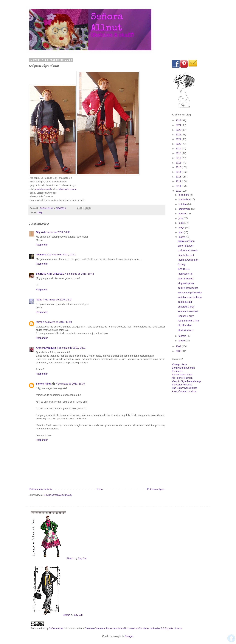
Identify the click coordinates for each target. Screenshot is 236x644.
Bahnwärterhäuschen (183, 368)
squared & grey (186, 307)
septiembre (185, 209)
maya (39, 322)
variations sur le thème (190, 297)
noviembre (184, 199)
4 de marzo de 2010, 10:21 (61, 255)
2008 (179, 351)
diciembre (184, 195)
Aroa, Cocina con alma (184, 391)
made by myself (43, 189)
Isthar (39, 300)
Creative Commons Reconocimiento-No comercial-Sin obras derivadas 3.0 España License (133, 628)
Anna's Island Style (182, 375)
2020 (179, 144)
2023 (179, 130)
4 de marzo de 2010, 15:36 (70, 384)
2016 (179, 163)
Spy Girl (82, 558)
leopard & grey (186, 316)
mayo (182, 228)
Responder (42, 245)
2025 (179, 120)
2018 (179, 153)
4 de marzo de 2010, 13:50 (57, 322)
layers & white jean (188, 260)
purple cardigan (186, 241)
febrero (183, 336)
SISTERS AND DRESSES (50, 274)
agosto (182, 214)
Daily (40, 212)
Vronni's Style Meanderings (187, 381)
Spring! (182, 264)
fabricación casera (68, 189)
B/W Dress (184, 269)
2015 (179, 167)
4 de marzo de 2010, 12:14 (58, 300)
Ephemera (178, 371)
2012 (179, 181)
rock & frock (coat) (188, 250)
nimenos (41, 255)
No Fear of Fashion (182, 378)
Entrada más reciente (41, 489)
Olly (38, 232)
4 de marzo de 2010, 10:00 (56, 232)
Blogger (129, 636)
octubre (183, 204)
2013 (179, 177)
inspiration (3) (185, 274)
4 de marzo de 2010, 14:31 (71, 348)
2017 (179, 158)
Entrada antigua (156, 489)
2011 (179, 186)
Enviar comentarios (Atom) (58, 495)
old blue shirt (185, 325)
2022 (179, 135)
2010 (179, 191)
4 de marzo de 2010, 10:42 (79, 274)
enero (182, 341)
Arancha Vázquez (46, 348)
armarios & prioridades (190, 293)
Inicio (100, 489)
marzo (182, 237)
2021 (179, 139)
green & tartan (186, 246)
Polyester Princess (182, 385)
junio (181, 223)
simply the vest (186, 255)
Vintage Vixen (179, 364)
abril (181, 232)
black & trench (186, 330)
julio (181, 218)
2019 (179, 149)
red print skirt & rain (188, 321)
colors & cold (185, 302)
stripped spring (186, 283)
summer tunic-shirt (188, 311)
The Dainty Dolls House (185, 388)
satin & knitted (186, 279)
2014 (179, 172)
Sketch (70, 558)
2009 (179, 346)
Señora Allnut (44, 384)
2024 (179, 125)
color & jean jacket (188, 288)
